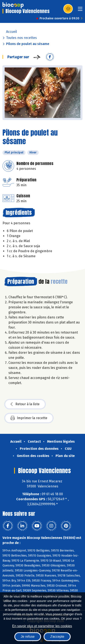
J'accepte (57, 637)
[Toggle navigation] (80, 10)
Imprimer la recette (29, 418)
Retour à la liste (25, 404)
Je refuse (28, 637)
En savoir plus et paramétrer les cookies (42, 626)
